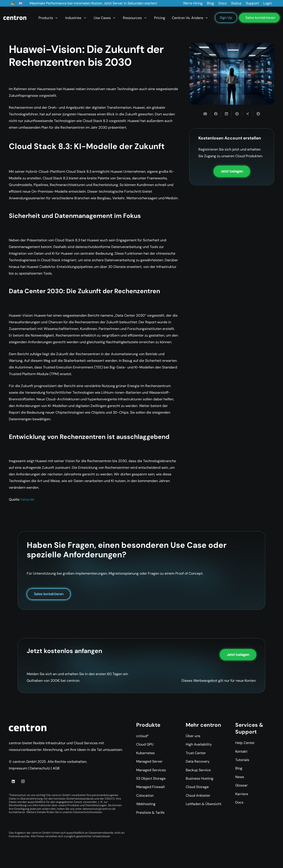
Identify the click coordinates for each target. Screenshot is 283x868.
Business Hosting (200, 778)
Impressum (18, 768)
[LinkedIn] (13, 781)
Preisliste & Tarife (150, 813)
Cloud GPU (145, 744)
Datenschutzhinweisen (88, 812)
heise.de (28, 499)
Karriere (242, 794)
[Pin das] (237, 114)
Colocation (145, 795)
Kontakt (241, 751)
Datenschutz (40, 768)
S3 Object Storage (151, 778)
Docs (239, 802)
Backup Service (198, 770)
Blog (239, 768)
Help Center (245, 743)
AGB (56, 768)
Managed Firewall (150, 787)
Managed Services (151, 770)
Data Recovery (198, 761)
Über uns (193, 736)
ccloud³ (142, 736)
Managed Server (149, 761)
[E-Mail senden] (205, 114)
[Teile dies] (216, 114)
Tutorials (242, 760)
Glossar (241, 785)
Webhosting (146, 804)
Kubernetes (145, 753)
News (240, 777)
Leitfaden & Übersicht (204, 804)
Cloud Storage (197, 787)
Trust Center (196, 753)
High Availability (199, 744)
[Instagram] (23, 781)
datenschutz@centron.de (99, 809)
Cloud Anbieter (198, 795)
